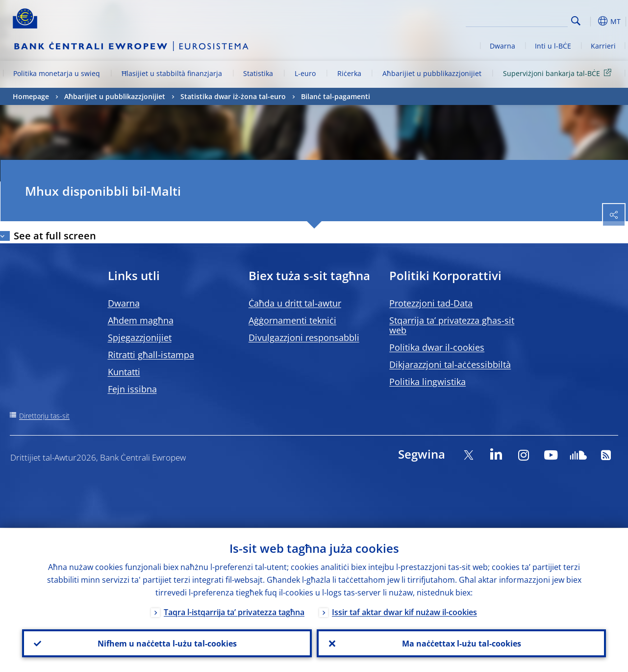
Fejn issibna (132, 389)
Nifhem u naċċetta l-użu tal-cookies (167, 643)
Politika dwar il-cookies (437, 347)
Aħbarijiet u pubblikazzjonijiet (432, 73)
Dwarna (502, 46)
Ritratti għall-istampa (151, 355)
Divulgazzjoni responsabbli (304, 337)
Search (576, 21)
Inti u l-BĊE (553, 46)
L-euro (305, 73)
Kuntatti (124, 372)
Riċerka (349, 73)
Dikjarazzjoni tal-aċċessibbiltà (450, 364)
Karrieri (603, 46)
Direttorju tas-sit (44, 416)
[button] (591, 21)
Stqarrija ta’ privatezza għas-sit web (452, 325)
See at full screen (55, 236)
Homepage (31, 96)
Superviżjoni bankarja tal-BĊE (559, 73)
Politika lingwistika (427, 382)
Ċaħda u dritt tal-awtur (295, 303)
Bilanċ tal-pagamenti (336, 96)
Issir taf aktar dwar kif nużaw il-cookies (404, 612)
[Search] (519, 20)
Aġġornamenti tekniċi (292, 320)
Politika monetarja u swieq (57, 73)
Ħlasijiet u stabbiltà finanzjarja (172, 73)
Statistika (258, 73)
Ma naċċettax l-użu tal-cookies (461, 643)
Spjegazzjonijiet (140, 337)
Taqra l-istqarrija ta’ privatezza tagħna (234, 612)
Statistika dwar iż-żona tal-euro (233, 96)
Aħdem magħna (141, 320)
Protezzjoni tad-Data (431, 303)
